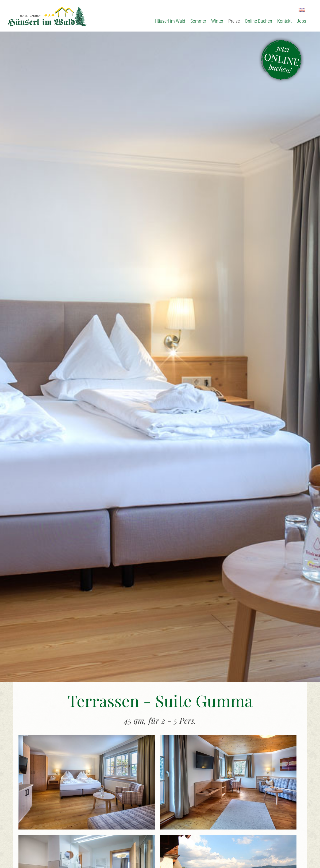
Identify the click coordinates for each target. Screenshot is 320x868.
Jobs (301, 21)
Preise (234, 21)
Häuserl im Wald (170, 21)
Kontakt (284, 21)
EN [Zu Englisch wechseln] (302, 10)
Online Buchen (259, 21)
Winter (217, 21)
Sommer (198, 21)
